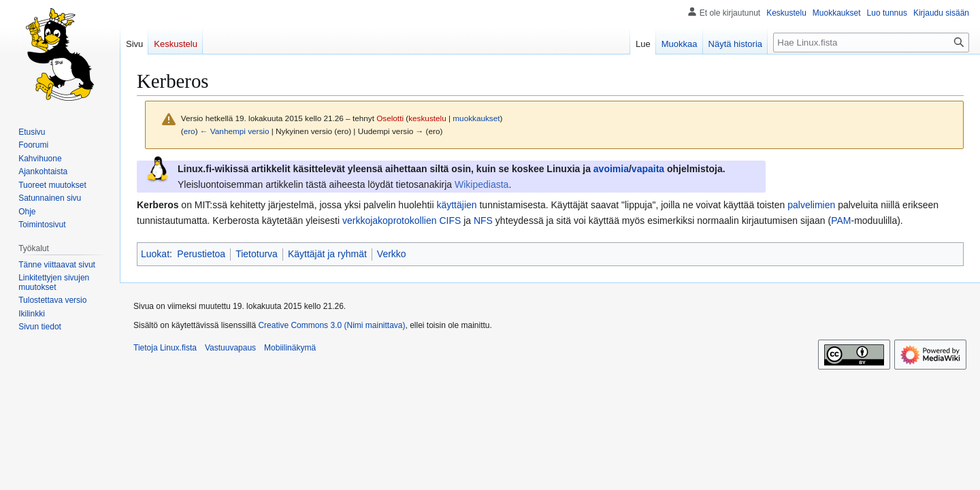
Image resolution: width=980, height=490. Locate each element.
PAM (841, 220)
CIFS (450, 220)
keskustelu (427, 118)
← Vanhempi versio (235, 131)
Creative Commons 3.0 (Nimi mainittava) (331, 325)
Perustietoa (201, 254)
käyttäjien (456, 205)
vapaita (648, 169)
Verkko (392, 254)
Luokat (155, 254)
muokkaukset (476, 118)
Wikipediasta (481, 184)
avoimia (611, 169)
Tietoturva (257, 254)
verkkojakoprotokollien (390, 220)
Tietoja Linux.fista (165, 348)
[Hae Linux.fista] (871, 43)
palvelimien (811, 205)
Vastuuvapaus (230, 348)
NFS (483, 220)
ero (190, 131)
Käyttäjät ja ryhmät (327, 254)
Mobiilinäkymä (290, 348)
